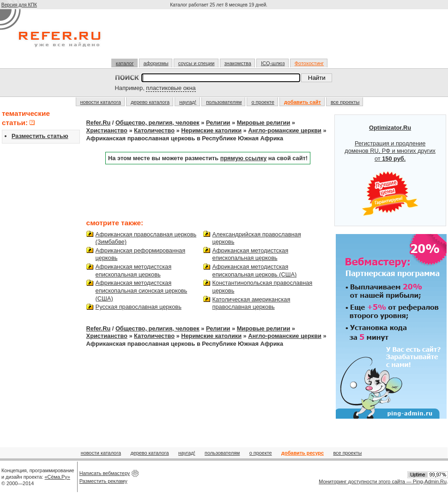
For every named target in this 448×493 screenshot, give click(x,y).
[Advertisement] (220, 38)
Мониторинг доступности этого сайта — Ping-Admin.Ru (383, 481)
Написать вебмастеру (105, 473)
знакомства (238, 63)
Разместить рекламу (103, 481)
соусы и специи (197, 63)
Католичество (154, 130)
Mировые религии (264, 123)
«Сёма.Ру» (58, 477)
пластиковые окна (171, 88)
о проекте (263, 102)
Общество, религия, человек (157, 123)
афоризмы (156, 63)
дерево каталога (150, 102)
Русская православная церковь (139, 307)
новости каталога (101, 102)
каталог (125, 63)
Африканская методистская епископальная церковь (134, 271)
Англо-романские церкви (285, 130)
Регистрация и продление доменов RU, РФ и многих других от (390, 170)
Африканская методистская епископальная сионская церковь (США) (142, 290)
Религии (218, 123)
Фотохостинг (309, 63)
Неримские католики (211, 130)
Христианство (107, 130)
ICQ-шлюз (273, 63)
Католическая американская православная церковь (251, 303)
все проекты (345, 102)
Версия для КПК (19, 5)
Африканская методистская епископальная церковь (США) (255, 271)
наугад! (188, 102)
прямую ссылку (244, 158)
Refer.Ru (99, 123)
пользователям (224, 102)
